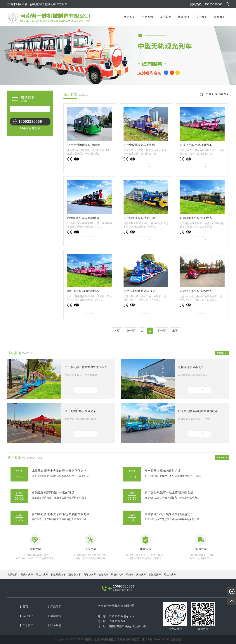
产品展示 (147, 17)
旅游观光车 (155, 575)
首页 (117, 331)
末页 (175, 331)
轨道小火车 (117, 575)
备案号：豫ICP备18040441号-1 (150, 639)
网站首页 (129, 17)
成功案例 (165, 17)
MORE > (222, 353)
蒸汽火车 (141, 575)
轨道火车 (103, 575)
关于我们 (202, 17)
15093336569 (30, 121)
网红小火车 (42, 575)
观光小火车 (27, 575)
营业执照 (176, 639)
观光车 (130, 575)
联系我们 (220, 17)
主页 (208, 94)
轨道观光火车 (58, 575)
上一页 (131, 331)
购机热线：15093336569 (206, 4)
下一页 (162, 331)
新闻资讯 (183, 17)
